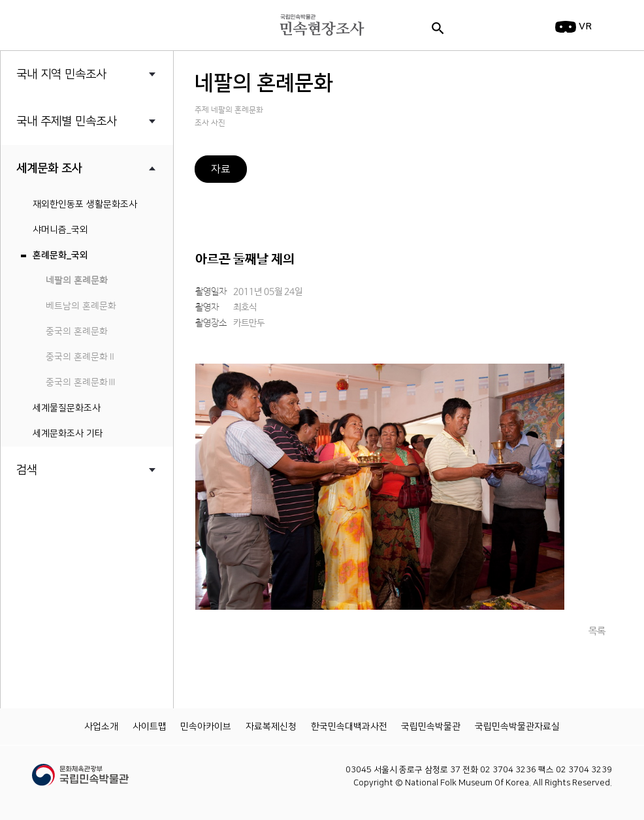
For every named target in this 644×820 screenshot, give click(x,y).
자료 (221, 169)
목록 (597, 631)
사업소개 (101, 727)
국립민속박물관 (431, 727)
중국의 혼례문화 (77, 332)
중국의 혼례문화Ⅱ (81, 357)
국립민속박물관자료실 (517, 727)
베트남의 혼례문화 (81, 306)
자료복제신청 (271, 727)
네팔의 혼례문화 (77, 281)
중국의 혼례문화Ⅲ (81, 383)
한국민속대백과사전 (349, 727)
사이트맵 (150, 727)
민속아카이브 (206, 727)
